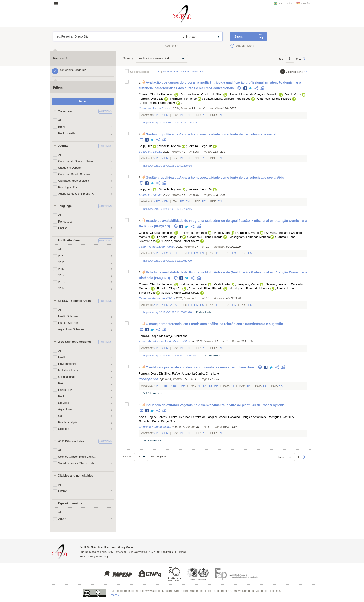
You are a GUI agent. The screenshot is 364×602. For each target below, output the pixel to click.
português (285, 3)
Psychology (65, 390)
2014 (61, 276)
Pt (158, 115)
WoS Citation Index (71, 441)
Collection (65, 111)
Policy (62, 383)
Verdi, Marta (293, 95)
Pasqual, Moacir (217, 417)
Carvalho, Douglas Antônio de (248, 417)
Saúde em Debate (69, 168)
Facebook (245, 88)
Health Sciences (68, 316)
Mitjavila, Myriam (170, 146)
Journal (63, 146)
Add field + (172, 46)
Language (65, 206)
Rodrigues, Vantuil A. (281, 417)
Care (61, 416)
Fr (183, 386)
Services (64, 403)
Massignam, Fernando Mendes (250, 237)
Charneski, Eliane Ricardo (274, 99)
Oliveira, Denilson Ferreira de (187, 417)
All (60, 120)
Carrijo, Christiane (176, 336)
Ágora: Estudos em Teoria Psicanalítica (77, 194)
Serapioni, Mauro (248, 233)
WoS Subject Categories (75, 342)
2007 (61, 269)
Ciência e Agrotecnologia (74, 181)
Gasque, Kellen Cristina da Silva (202, 95)
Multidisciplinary (68, 370)
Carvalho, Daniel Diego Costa (158, 421)
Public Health (67, 133)
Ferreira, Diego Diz (151, 99)
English (63, 228)
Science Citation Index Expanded (77, 457)
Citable (63, 491)
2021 (61, 256)
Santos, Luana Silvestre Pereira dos (227, 99)
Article (62, 519)
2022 (61, 263)
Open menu (58, 3)
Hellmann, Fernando (183, 99)
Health (62, 357)
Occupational (66, 377)
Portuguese (65, 222)
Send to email (171, 71)
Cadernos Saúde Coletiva (74, 174)
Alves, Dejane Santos (153, 417)
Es (166, 253)
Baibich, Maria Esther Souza (157, 103)
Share (195, 71)
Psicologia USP (68, 187)
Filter (83, 101)
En (166, 115)
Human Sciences (69, 323)
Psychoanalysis (68, 422)
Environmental (67, 364)
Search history (245, 46)
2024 (61, 289)
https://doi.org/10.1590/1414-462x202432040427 (170, 122)
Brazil (62, 127)
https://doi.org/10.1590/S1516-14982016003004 (170, 355)
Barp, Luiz (145, 146)
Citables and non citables (75, 476)
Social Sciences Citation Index (77, 463)
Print (158, 71)
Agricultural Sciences (71, 329)
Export (185, 71)
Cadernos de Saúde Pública (76, 161)
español (306, 3)
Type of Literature (70, 503)
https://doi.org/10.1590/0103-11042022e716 (168, 166)
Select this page (140, 72)
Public (62, 396)
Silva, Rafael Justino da (179, 374)
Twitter (250, 88)
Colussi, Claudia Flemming (156, 95)
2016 (61, 282)
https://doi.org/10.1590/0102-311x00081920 (168, 261)
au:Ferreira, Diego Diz (116, 36)
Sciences (64, 429)
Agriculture (65, 409)
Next (304, 61)
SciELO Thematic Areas (74, 301)
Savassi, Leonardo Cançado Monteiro (254, 95)
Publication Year (69, 240)
